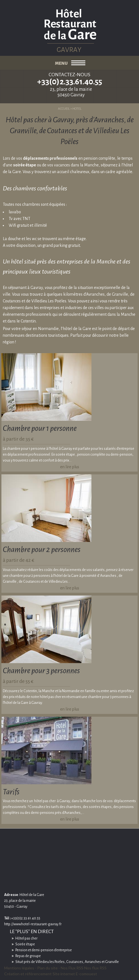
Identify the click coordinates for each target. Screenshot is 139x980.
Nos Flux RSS (72, 968)
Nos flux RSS (95, 968)
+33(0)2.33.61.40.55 (70, 82)
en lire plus (70, 467)
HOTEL (77, 109)
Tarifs (11, 792)
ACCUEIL (64, 109)
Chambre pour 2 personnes (42, 549)
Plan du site (47, 968)
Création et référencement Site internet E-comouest (51, 974)
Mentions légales (19, 968)
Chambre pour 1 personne (40, 428)
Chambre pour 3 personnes (41, 671)
